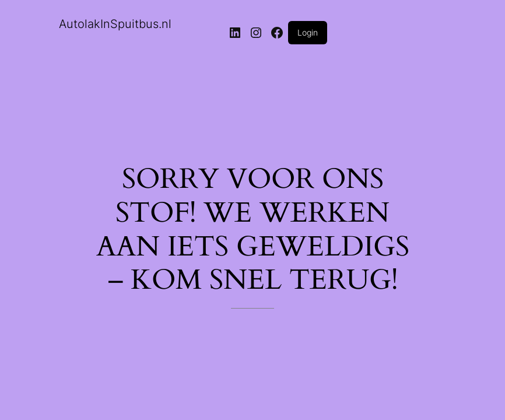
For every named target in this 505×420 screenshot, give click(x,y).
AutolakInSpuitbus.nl (115, 24)
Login (308, 32)
